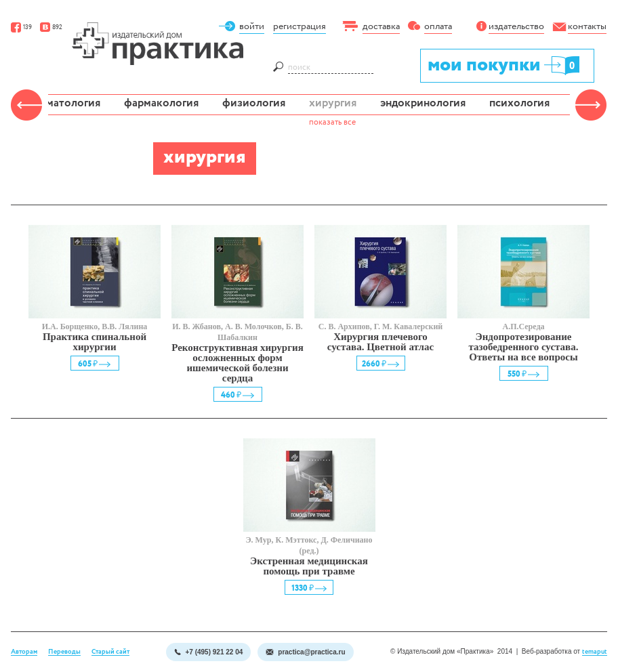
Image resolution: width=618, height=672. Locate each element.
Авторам (24, 652)
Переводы (64, 652)
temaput (595, 652)
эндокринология (423, 103)
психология (519, 103)
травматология (62, 103)
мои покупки (504, 65)
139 (21, 27)
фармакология (161, 103)
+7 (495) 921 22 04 (208, 652)
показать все (332, 122)
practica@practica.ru (305, 652)
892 (51, 27)
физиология (254, 103)
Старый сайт (110, 652)
